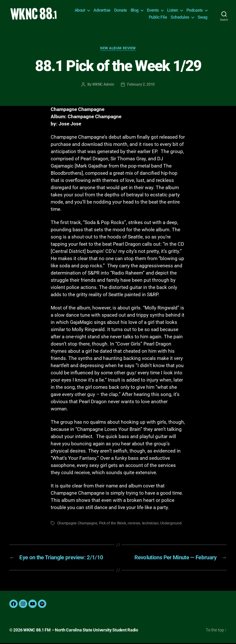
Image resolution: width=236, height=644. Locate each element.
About (80, 11)
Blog (135, 11)
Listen (173, 11)
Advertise (102, 11)
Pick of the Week (113, 524)
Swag (203, 18)
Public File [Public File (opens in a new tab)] (158, 18)
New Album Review (118, 49)
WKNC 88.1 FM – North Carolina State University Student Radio (81, 631)
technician (150, 524)
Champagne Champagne (77, 524)
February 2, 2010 (141, 85)
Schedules (180, 18)
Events (153, 11)
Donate (121, 11)
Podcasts (195, 11)
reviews (134, 524)
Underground (171, 524)
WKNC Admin (103, 85)
